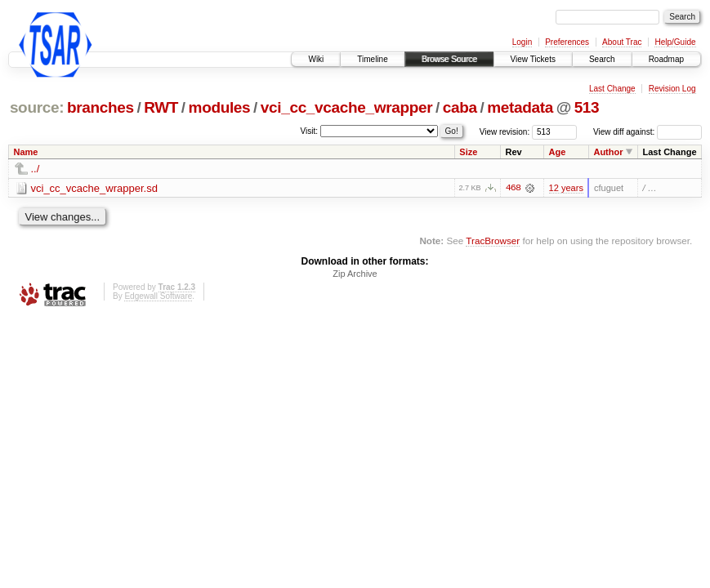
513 (587, 107)
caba (460, 107)
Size (468, 152)
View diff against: (647, 132)
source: (37, 107)
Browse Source (449, 59)
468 (513, 188)
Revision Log (672, 89)
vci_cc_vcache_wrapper (346, 107)
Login (522, 42)
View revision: (505, 132)
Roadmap (666, 59)
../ (36, 169)
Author (608, 152)
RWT (161, 107)
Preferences (567, 42)
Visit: (310, 131)
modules (220, 107)
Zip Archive (355, 274)
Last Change (612, 89)
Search (602, 59)
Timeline (372, 59)
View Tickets (533, 59)
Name (26, 152)
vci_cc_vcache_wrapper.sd (94, 188)
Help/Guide (675, 42)
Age (558, 152)
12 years (566, 188)
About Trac (622, 42)
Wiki (316, 59)
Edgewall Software (158, 296)
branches (100, 107)
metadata (520, 107)
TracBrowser (493, 241)
